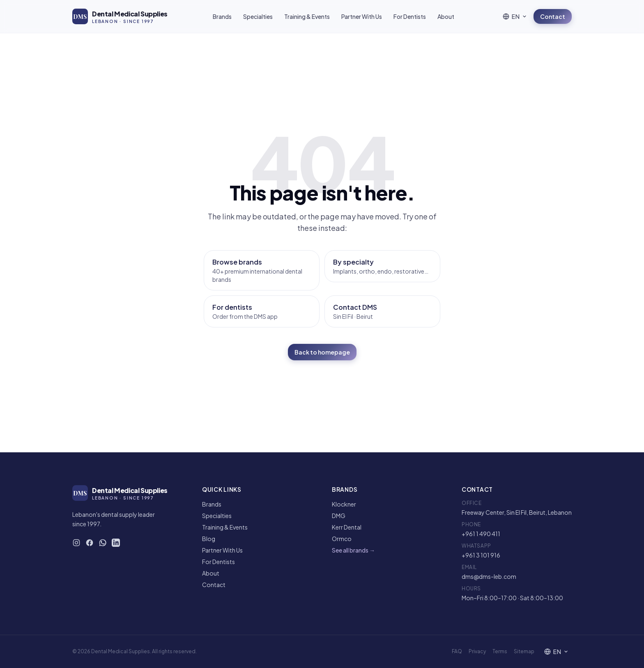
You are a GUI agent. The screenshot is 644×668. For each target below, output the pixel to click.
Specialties (258, 16)
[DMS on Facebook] (90, 543)
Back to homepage (322, 352)
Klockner (344, 504)
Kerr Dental (347, 527)
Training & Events (307, 16)
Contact (553, 16)
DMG (339, 516)
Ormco (342, 539)
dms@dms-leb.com (489, 576)
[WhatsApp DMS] (103, 543)
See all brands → (353, 550)
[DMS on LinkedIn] (116, 543)
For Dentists (410, 16)
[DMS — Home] (120, 16)
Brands (222, 16)
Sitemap (524, 651)
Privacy (477, 651)
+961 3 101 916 (481, 555)
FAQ (457, 651)
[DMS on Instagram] (76, 543)
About (446, 16)
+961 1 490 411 (481, 534)
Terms (500, 651)
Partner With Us (362, 16)
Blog (209, 539)
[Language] (515, 16)
